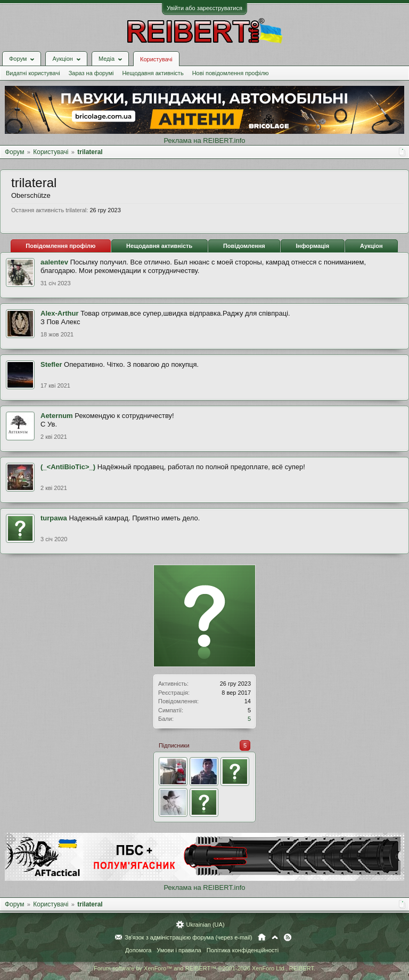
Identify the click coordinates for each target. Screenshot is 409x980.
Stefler (51, 364)
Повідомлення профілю (60, 246)
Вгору (275, 937)
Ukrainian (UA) (205, 925)
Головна (262, 937)
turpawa (54, 518)
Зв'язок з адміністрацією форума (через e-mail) (189, 937)
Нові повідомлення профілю (231, 73)
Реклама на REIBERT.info (204, 140)
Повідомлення (244, 246)
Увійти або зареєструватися (204, 8)
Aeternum (57, 416)
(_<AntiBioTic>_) (68, 467)
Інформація (312, 246)
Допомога (138, 950)
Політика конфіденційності (243, 950)
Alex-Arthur (60, 313)
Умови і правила (179, 950)
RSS (288, 937)
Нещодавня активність (153, 73)
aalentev (54, 262)
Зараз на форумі (91, 73)
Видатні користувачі (33, 73)
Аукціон (371, 246)
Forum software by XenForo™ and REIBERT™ (204, 968)
